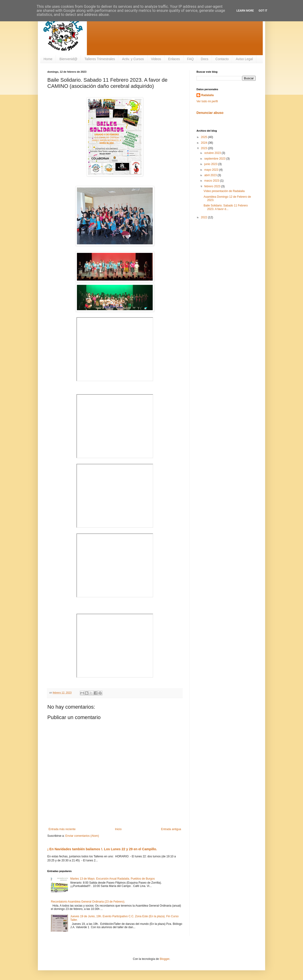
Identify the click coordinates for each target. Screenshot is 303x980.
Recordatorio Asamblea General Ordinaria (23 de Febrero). (88, 902)
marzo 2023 (212, 181)
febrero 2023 (213, 186)
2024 (205, 143)
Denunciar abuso (210, 113)
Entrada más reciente (62, 829)
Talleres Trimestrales (100, 59)
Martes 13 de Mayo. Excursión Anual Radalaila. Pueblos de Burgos (113, 879)
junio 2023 (211, 164)
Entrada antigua (171, 829)
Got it (263, 11)
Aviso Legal (244, 59)
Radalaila (207, 95)
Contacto (222, 59)
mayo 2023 (212, 170)
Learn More (245, 11)
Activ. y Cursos (133, 59)
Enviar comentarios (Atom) (82, 836)
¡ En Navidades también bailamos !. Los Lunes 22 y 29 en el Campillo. (102, 849)
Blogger (165, 959)
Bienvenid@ (68, 59)
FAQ (190, 59)
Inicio (118, 829)
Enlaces (174, 59)
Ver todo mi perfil (207, 101)
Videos (156, 59)
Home (48, 59)
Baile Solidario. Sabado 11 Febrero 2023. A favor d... (226, 207)
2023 (205, 148)
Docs (205, 59)
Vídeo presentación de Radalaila (224, 191)
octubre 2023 (213, 153)
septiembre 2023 (215, 159)
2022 (205, 217)
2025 (205, 137)
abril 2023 (211, 175)
